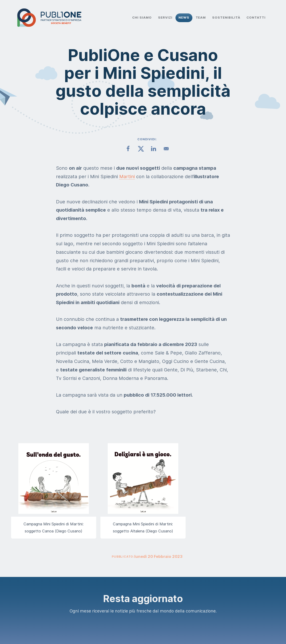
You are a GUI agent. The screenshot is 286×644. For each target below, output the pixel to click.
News (184, 17)
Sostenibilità (226, 17)
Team (201, 17)
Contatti (256, 17)
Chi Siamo (142, 17)
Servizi (165, 17)
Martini (127, 177)
